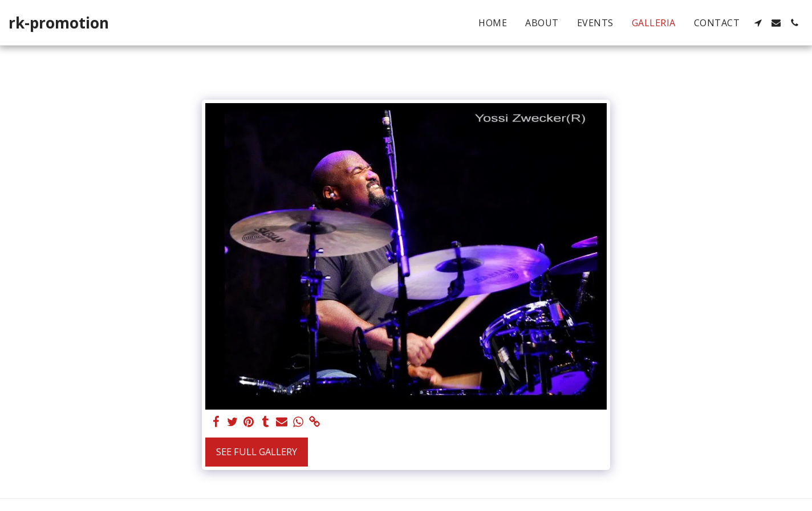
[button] (758, 23)
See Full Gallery (257, 451)
